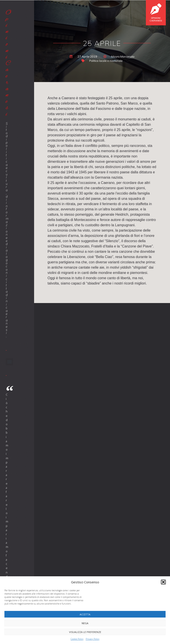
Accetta (85, 614)
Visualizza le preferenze (85, 632)
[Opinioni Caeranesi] (156, 9)
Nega (85, 623)
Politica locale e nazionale (106, 61)
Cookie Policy (77, 639)
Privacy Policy (93, 639)
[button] (163, 582)
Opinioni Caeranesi (156, 19)
